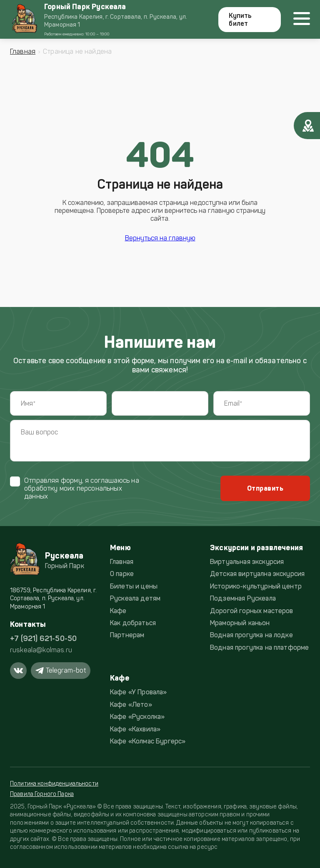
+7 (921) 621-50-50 (43, 639)
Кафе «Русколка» (137, 717)
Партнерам (127, 635)
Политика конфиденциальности (54, 784)
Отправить (265, 488)
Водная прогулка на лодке (251, 635)
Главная (23, 51)
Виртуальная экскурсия (247, 562)
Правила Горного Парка (42, 794)
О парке (122, 574)
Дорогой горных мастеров (252, 611)
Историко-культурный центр (256, 586)
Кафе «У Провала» (139, 692)
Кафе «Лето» (131, 705)
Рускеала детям (135, 598)
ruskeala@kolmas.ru (41, 650)
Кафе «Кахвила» (135, 729)
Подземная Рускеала (243, 598)
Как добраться (133, 623)
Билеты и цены (134, 586)
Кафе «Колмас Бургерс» (148, 741)
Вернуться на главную (160, 238)
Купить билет (240, 20)
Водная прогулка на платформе (259, 647)
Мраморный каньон (240, 623)
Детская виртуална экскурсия (257, 574)
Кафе (118, 611)
